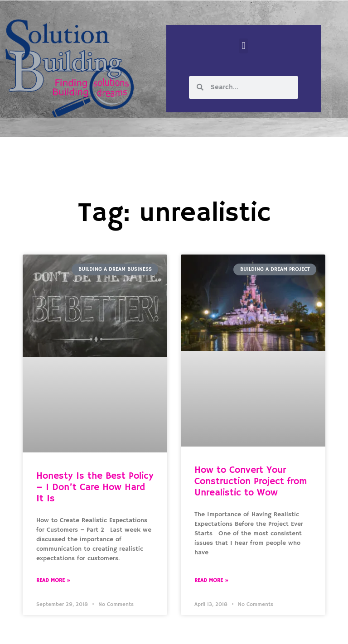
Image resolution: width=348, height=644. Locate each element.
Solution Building (130, 630)
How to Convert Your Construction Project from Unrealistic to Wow (251, 481)
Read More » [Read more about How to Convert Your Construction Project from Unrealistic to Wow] (211, 580)
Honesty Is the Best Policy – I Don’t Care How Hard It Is (95, 487)
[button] (244, 46)
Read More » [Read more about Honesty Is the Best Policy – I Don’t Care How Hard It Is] (53, 580)
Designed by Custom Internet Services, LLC (236, 630)
